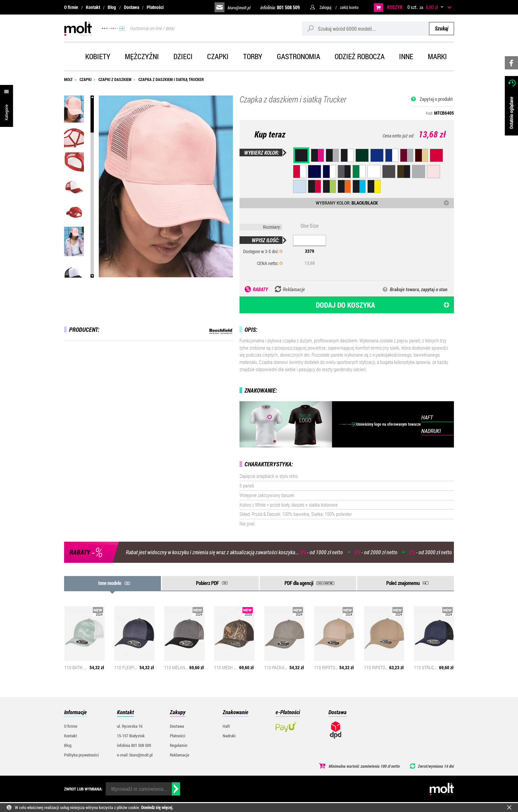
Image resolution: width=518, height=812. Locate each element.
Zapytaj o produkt (436, 99)
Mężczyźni (142, 56)
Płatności (155, 7)
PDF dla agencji (299, 583)
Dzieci (183, 56)
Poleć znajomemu (403, 583)
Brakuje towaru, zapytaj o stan (419, 289)
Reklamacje (180, 755)
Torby (253, 56)
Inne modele (110, 583)
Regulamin (179, 745)
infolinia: (280, 7)
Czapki (218, 56)
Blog (112, 7)
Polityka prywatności (81, 755)
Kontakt (93, 7)
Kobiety (98, 56)
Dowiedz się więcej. (157, 807)
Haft (226, 726)
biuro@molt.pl (239, 8)
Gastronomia (298, 56)
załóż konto (349, 7)
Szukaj (442, 28)
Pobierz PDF (207, 583)
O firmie (71, 7)
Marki (437, 56)
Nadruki (229, 736)
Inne (406, 56)
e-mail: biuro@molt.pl (135, 755)
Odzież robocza (360, 56)
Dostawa (131, 7)
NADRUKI (431, 431)
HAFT (427, 417)
